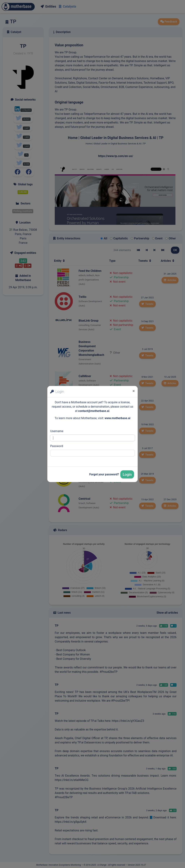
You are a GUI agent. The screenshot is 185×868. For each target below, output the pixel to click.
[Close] (134, 391)
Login (127, 474)
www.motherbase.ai (118, 418)
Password (57, 446)
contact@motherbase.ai (94, 411)
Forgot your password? (104, 474)
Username (57, 431)
